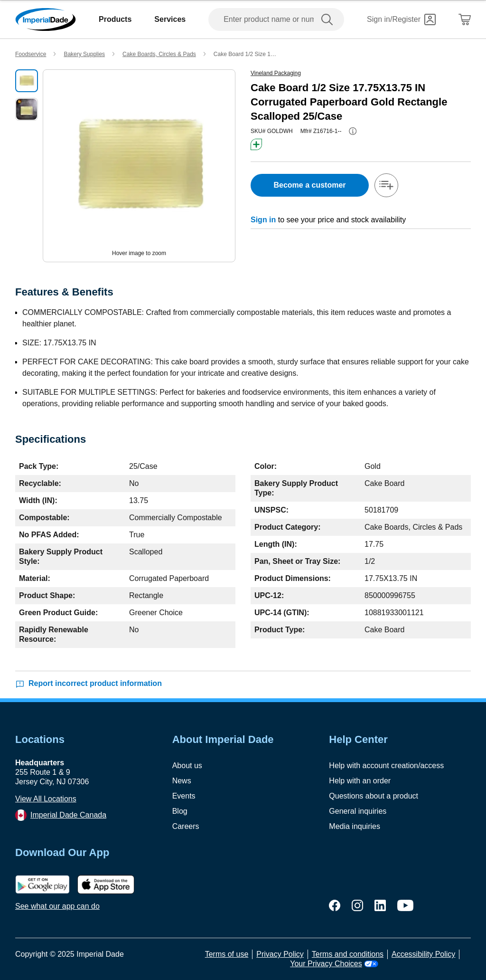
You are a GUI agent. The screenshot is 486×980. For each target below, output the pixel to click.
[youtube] (405, 905)
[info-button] (353, 131)
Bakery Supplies (84, 54)
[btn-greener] (256, 144)
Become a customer (309, 185)
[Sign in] (401, 19)
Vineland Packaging (276, 73)
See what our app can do (57, 906)
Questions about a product (374, 796)
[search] (329, 19)
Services (170, 19)
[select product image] (27, 81)
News (182, 781)
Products (115, 19)
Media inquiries (355, 826)
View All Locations (46, 799)
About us (187, 766)
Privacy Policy (280, 954)
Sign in (263, 220)
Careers (186, 826)
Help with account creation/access (386, 766)
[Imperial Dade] (46, 19)
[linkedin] (380, 905)
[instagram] (357, 905)
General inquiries (358, 811)
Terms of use (227, 954)
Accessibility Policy (423, 954)
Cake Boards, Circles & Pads (159, 54)
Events (184, 796)
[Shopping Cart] (465, 19)
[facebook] (335, 905)
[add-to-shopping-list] (386, 185)
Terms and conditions (348, 954)
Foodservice (31, 54)
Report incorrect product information (89, 684)
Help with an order (360, 781)
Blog (180, 811)
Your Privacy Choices (334, 964)
